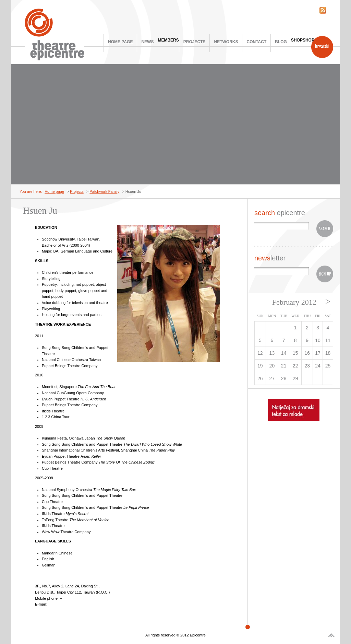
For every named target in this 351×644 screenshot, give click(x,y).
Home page (120, 42)
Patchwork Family (104, 191)
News (147, 42)
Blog (281, 42)
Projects (195, 42)
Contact (256, 42)
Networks (226, 42)
